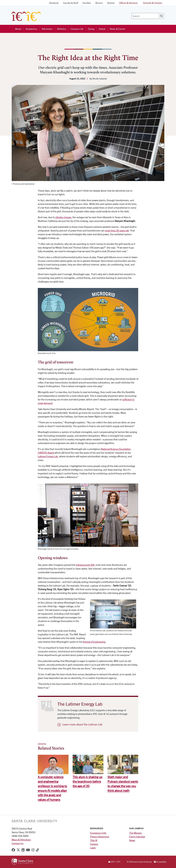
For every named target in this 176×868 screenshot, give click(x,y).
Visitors (111, 3)
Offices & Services (128, 3)
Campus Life (77, 29)
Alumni (99, 3)
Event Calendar (137, 837)
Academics (31, 29)
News (132, 840)
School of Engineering (94, 642)
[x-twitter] (18, 850)
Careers (94, 844)
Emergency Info (98, 833)
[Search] (145, 16)
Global (102, 29)
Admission (47, 29)
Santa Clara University (34, 821)
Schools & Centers (153, 3)
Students (54, 3)
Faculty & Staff (71, 3)
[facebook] (13, 850)
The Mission (136, 833)
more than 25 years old (117, 231)
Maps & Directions (21, 840)
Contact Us (18, 843)
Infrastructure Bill (85, 565)
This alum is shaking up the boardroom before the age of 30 (87, 781)
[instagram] (33, 850)
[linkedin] (23, 850)
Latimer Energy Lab (48, 456)
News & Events (117, 29)
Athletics (62, 29)
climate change (63, 217)
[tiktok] (37, 850)
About (18, 29)
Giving (91, 29)
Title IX (94, 840)
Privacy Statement (100, 837)
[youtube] (28, 850)
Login (93, 848)
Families (87, 3)
